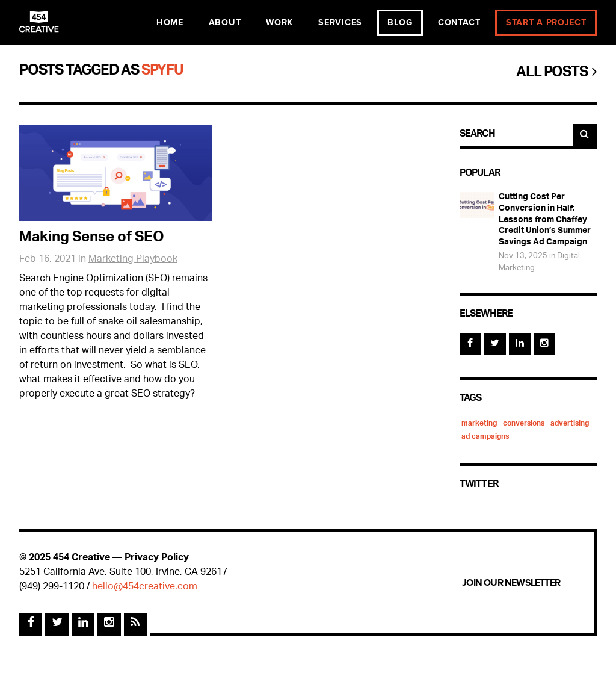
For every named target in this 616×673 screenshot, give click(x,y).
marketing (479, 424)
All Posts (556, 73)
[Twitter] (495, 344)
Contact (459, 23)
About (225, 23)
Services (340, 23)
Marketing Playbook (133, 260)
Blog (400, 23)
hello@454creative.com (145, 587)
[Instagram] (544, 344)
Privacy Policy (157, 558)
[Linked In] (520, 344)
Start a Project (546, 23)
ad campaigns (485, 437)
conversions (524, 424)
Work (279, 23)
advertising (570, 424)
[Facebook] (470, 344)
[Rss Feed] (135, 624)
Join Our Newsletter (511, 583)
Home (170, 23)
